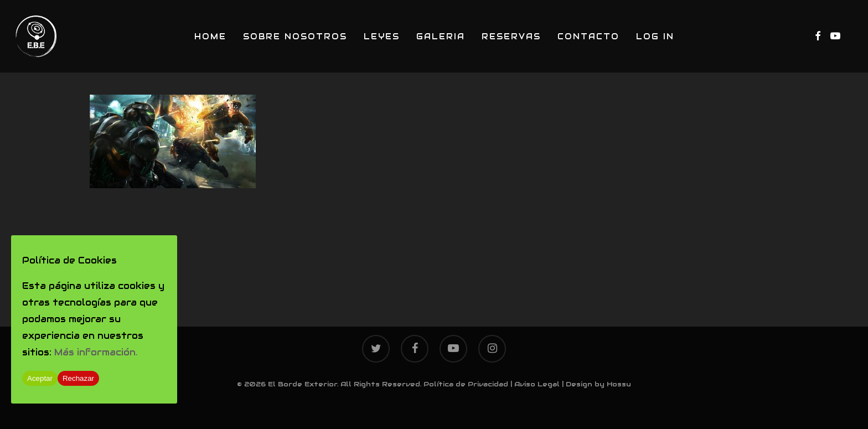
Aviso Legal (537, 384)
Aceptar (40, 378)
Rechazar (78, 378)
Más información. (96, 352)
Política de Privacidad (466, 384)
